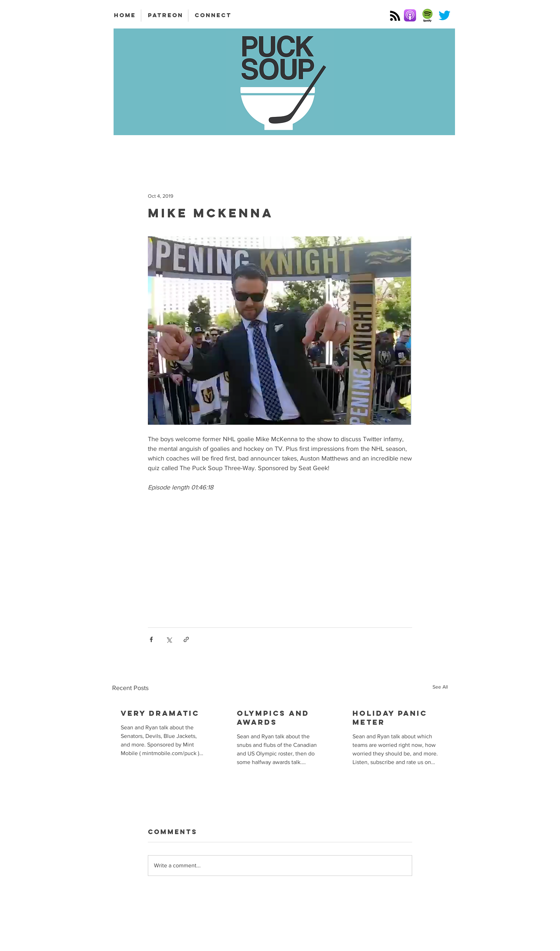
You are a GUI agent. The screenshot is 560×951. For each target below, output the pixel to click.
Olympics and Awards (273, 718)
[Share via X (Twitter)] (169, 639)
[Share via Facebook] (151, 639)
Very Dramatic (160, 713)
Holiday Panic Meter (390, 718)
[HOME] (125, 15)
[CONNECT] (213, 15)
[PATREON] (165, 15)
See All (440, 687)
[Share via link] (186, 639)
